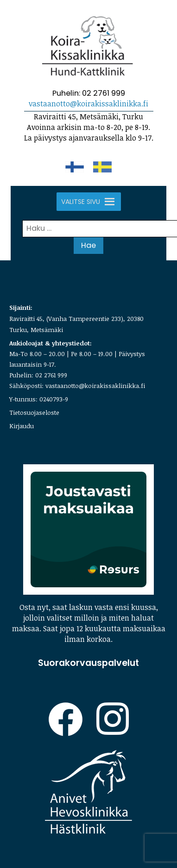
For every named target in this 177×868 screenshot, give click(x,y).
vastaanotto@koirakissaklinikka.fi (88, 104)
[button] (81, 202)
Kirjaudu (22, 426)
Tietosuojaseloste (34, 412)
